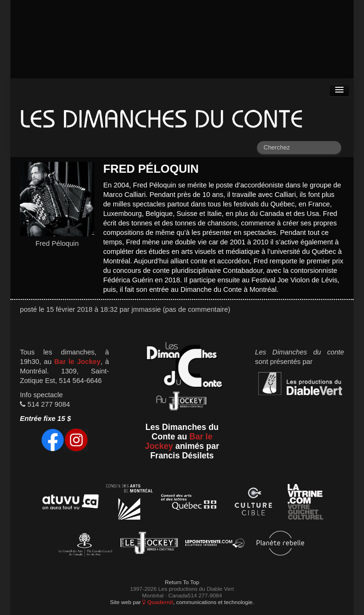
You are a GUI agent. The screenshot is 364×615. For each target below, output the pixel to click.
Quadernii (158, 602)
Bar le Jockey (77, 362)
